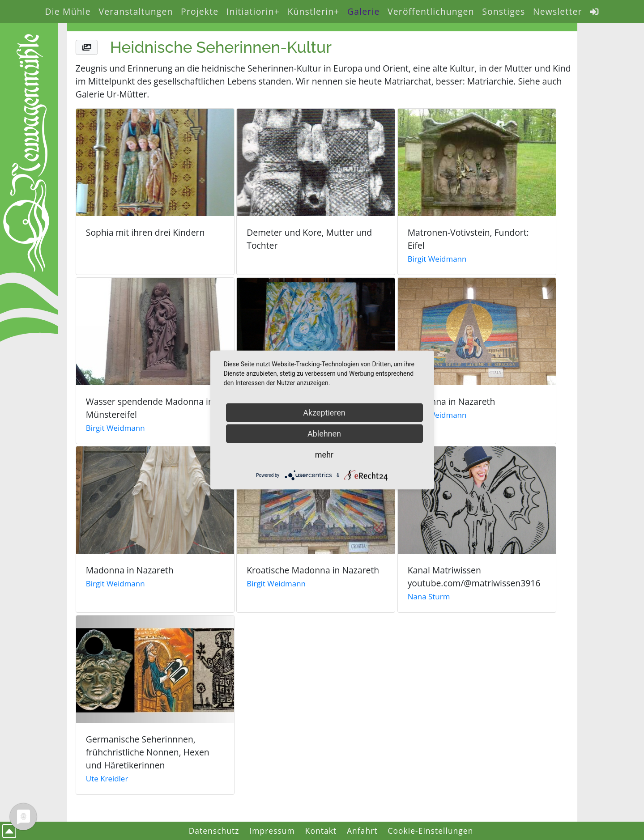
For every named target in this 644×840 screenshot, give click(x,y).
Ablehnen (324, 434)
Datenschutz (214, 831)
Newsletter (558, 11)
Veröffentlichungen (431, 11)
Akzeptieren (324, 413)
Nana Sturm (429, 596)
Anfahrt (362, 831)
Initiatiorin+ (253, 11)
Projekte (200, 11)
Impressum (272, 831)
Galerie (363, 11)
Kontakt (321, 831)
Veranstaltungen (136, 11)
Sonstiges (503, 11)
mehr (324, 455)
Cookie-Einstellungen (431, 831)
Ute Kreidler (107, 778)
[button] (87, 48)
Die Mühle (68, 11)
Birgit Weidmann (437, 259)
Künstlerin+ (313, 11)
